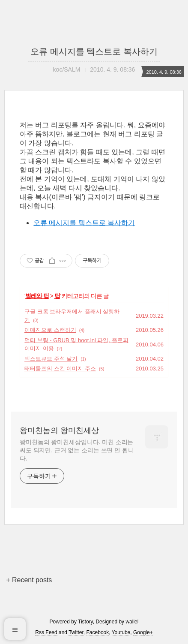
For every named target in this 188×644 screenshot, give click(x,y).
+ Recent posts (29, 580)
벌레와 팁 (37, 296)
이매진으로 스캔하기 (50, 330)
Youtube (121, 632)
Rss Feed (46, 632)
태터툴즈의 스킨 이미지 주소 (60, 369)
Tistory (85, 622)
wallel (132, 622)
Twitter (76, 632)
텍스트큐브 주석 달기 (51, 359)
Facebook (98, 632)
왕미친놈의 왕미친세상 (59, 430)
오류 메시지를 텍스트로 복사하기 (94, 51)
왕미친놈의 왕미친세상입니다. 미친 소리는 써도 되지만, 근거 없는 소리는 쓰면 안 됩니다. (77, 450)
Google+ (143, 632)
